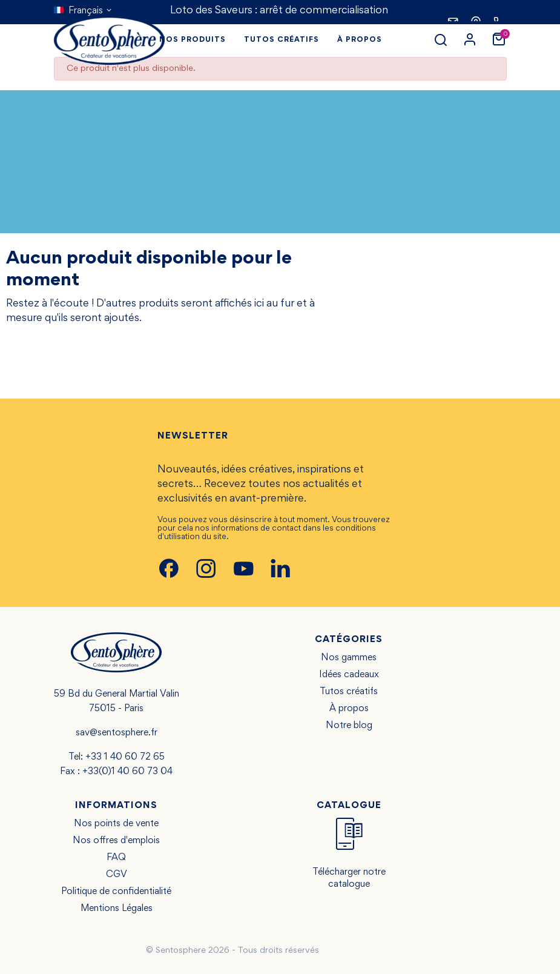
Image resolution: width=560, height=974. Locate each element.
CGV (117, 875)
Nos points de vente (116, 824)
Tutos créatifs (349, 692)
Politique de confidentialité (116, 892)
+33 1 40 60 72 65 (125, 757)
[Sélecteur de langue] (83, 11)
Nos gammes (349, 658)
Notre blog (349, 726)
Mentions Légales (117, 909)
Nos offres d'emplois (116, 841)
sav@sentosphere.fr (117, 733)
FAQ (116, 858)
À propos (349, 709)
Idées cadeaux (349, 675)
